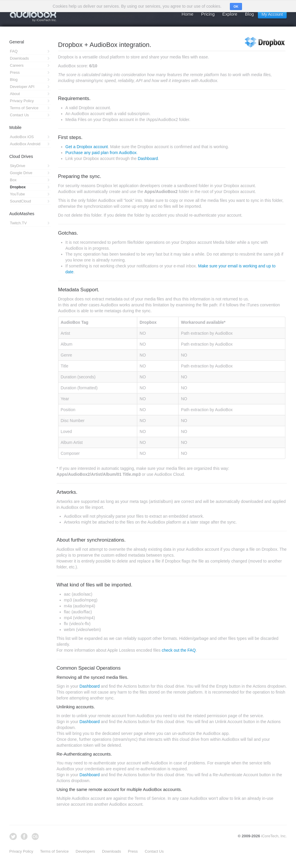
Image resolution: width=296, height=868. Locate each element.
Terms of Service (54, 851)
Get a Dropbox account (87, 147)
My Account (272, 14)
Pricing (208, 14)
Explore (230, 14)
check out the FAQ (179, 650)
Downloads (112, 851)
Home (187, 14)
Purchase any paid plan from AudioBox (101, 153)
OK (236, 6)
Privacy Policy (21, 851)
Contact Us (154, 851)
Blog (249, 14)
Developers (85, 851)
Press (133, 851)
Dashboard (148, 158)
